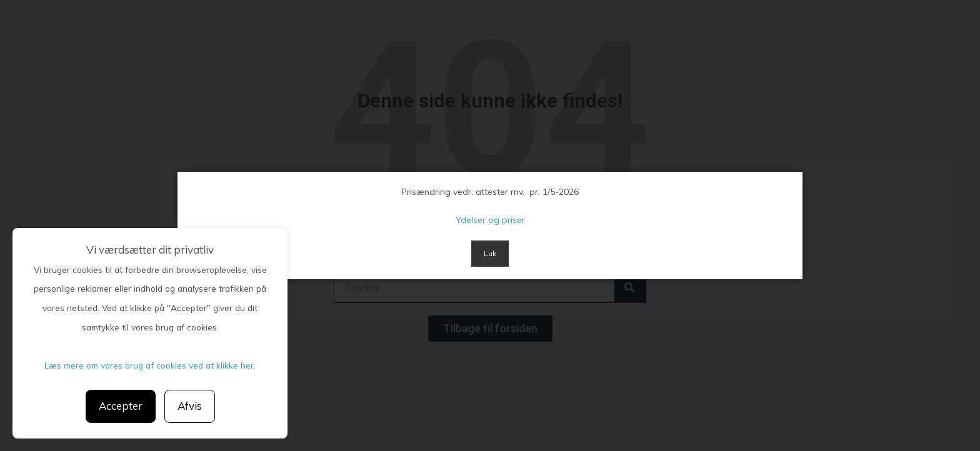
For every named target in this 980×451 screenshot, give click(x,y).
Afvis (190, 406)
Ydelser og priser (490, 220)
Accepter (121, 406)
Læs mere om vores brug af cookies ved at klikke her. (150, 365)
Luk (490, 253)
